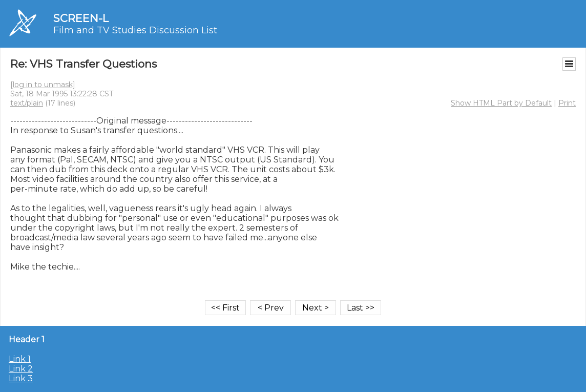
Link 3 (21, 378)
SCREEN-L (81, 18)
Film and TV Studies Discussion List (135, 30)
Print (567, 103)
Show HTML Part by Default (501, 103)
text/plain (27, 103)
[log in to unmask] (43, 85)
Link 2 (21, 369)
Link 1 (20, 359)
